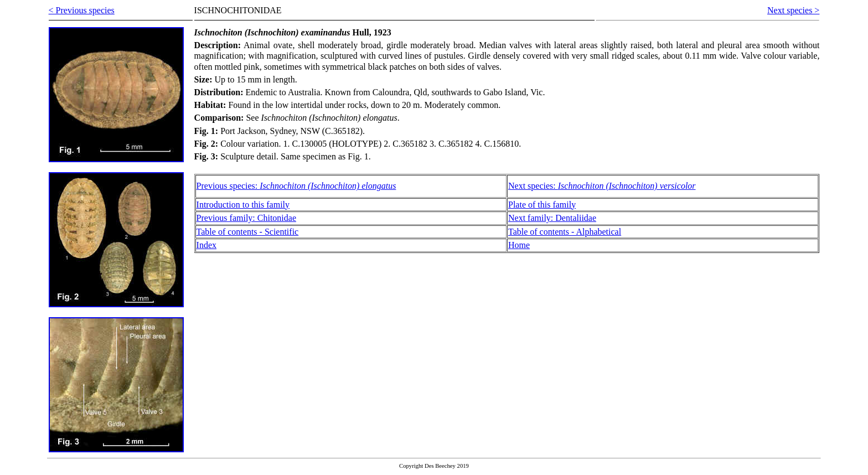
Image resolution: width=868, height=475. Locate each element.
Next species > (793, 10)
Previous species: (296, 186)
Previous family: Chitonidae (246, 218)
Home (519, 245)
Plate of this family (542, 205)
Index (206, 245)
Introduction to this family (243, 205)
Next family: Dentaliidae (552, 218)
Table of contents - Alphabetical (565, 232)
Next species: (602, 186)
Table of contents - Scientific (248, 232)
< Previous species (82, 10)
